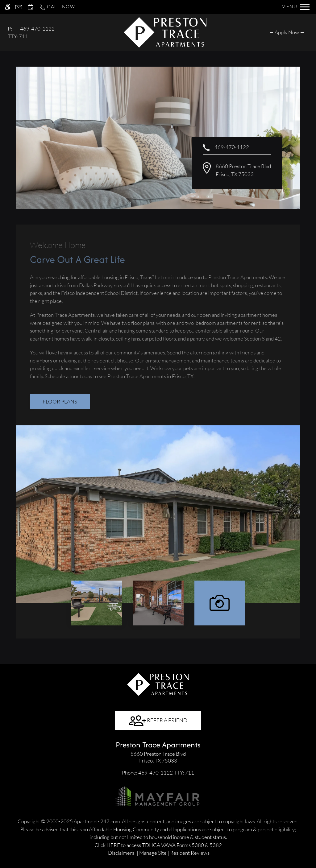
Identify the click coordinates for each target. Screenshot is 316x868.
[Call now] (57, 7)
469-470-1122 (37, 29)
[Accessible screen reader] (8, 7)
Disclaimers (121, 853)
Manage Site (153, 853)
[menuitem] (287, 32)
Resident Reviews (190, 853)
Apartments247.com (97, 821)
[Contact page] (19, 7)
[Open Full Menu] (295, 7)
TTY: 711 (158, 773)
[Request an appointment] (31, 7)
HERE (113, 845)
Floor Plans (60, 401)
